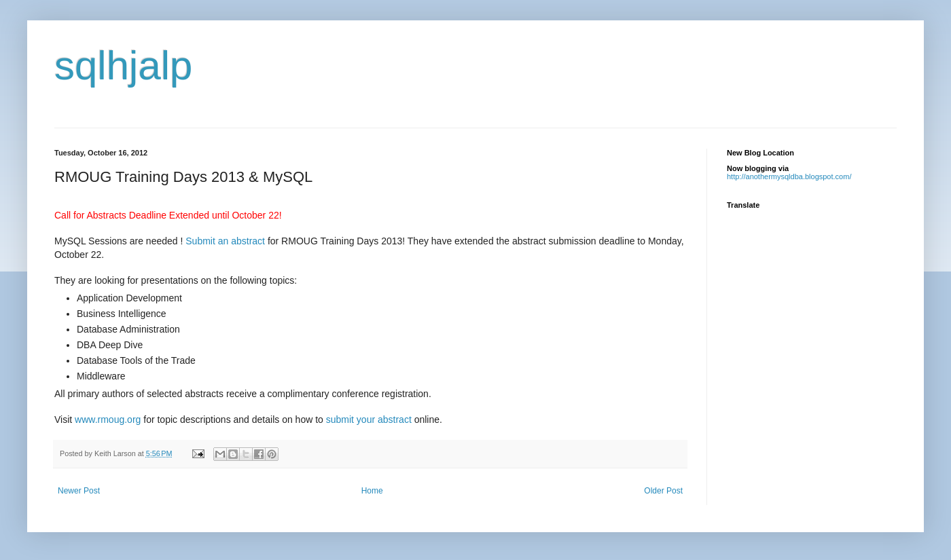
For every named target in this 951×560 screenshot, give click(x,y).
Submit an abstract (225, 241)
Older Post (663, 491)
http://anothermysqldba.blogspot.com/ (789, 176)
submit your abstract (370, 419)
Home (372, 491)
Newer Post (79, 491)
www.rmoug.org (108, 419)
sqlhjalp (123, 66)
